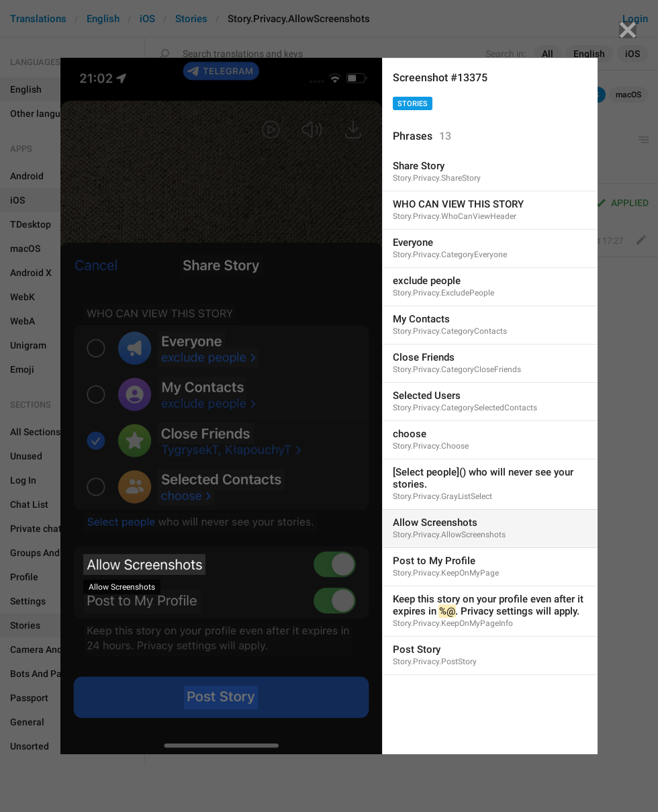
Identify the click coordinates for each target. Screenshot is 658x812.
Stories (413, 104)
